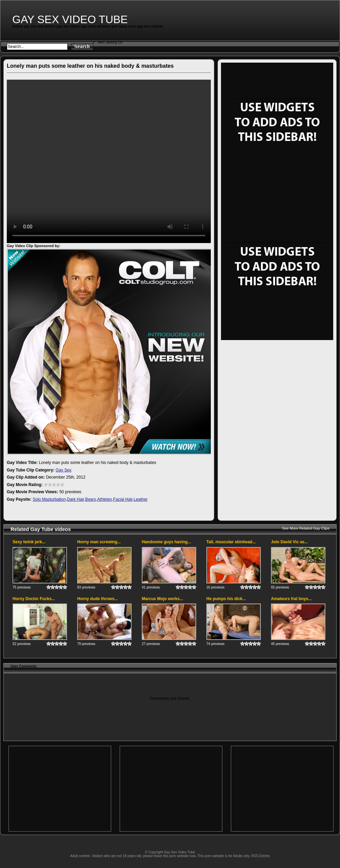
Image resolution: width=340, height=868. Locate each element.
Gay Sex (64, 470)
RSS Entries (260, 856)
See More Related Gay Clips (306, 528)
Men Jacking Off (110, 42)
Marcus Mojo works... (162, 599)
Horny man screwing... (99, 542)
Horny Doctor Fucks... (34, 599)
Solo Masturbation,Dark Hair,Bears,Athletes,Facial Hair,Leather (90, 499)
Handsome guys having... (166, 542)
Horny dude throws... (97, 599)
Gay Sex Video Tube (70, 19)
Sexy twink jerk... (29, 542)
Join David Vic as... (290, 542)
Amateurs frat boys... (291, 599)
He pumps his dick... (226, 599)
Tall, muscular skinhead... (231, 542)
